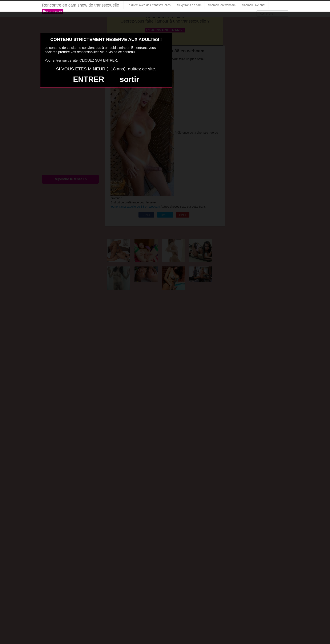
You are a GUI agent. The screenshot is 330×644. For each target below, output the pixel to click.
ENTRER (89, 79)
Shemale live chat (254, 5)
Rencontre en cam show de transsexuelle (81, 5)
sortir (129, 79)
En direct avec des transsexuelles (149, 5)
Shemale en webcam (222, 5)
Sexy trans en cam (189, 5)
